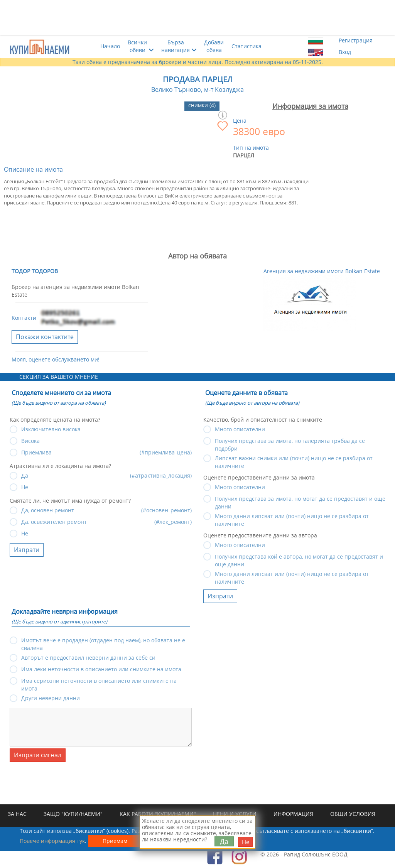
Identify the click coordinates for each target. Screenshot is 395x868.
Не (25, 533)
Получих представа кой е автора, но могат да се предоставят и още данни (299, 558)
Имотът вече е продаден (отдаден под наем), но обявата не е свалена (103, 641)
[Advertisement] (197, 17)
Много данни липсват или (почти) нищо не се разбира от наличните (292, 517)
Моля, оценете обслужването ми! (56, 359)
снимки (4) (202, 105)
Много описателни (240, 429)
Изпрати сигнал (38, 755)
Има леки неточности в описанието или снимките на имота (101, 669)
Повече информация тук (52, 841)
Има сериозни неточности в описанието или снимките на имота (99, 682)
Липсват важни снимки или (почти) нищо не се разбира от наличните (294, 459)
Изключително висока (51, 429)
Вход (345, 52)
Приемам (115, 841)
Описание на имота (33, 169)
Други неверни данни (51, 698)
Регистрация (356, 40)
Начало (110, 46)
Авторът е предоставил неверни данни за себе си (88, 658)
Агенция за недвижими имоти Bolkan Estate (322, 271)
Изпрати (27, 550)
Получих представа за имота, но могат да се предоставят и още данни (300, 500)
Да (224, 841)
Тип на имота (251, 148)
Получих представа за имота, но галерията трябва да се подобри (290, 442)
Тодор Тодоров (35, 271)
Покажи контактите (45, 337)
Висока (30, 441)
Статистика (246, 46)
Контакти (24, 318)
